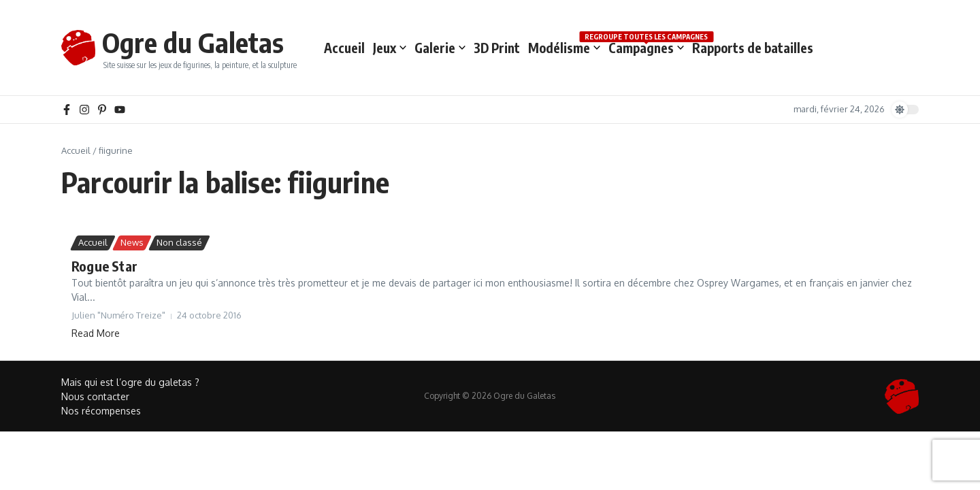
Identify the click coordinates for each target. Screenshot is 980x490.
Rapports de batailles (753, 48)
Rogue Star (104, 266)
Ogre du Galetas (193, 42)
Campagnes (646, 47)
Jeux (390, 48)
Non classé (179, 242)
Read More (96, 333)
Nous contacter (95, 396)
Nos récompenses (101, 411)
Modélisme (564, 48)
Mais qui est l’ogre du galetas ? (130, 382)
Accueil (344, 48)
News (132, 242)
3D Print (497, 48)
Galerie (440, 48)
